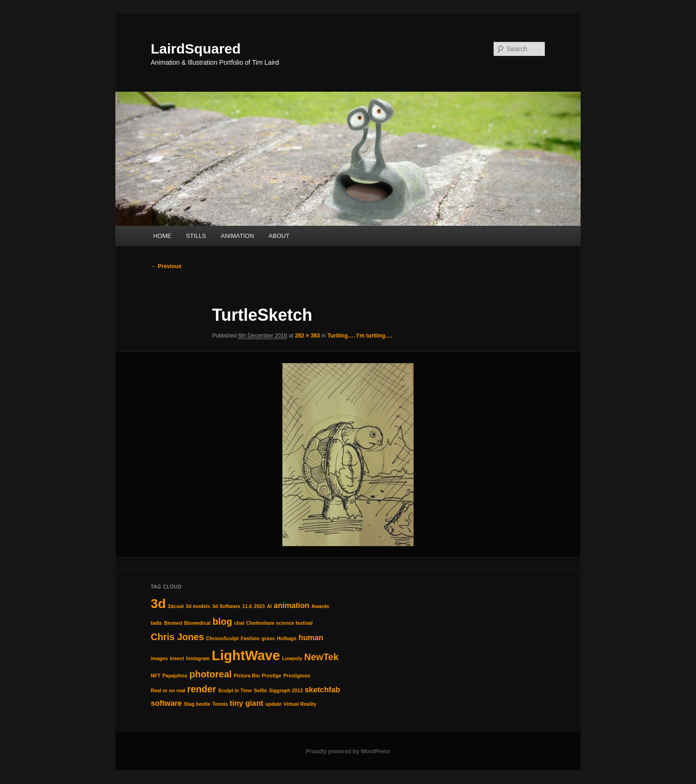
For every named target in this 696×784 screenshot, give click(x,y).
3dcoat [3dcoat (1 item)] (176, 606)
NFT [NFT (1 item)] (156, 676)
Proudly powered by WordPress (348, 751)
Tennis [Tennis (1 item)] (220, 704)
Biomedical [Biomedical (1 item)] (197, 623)
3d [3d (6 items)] (158, 604)
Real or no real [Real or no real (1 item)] (168, 690)
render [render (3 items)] (201, 689)
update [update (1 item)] (273, 704)
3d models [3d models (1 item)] (198, 606)
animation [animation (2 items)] (291, 605)
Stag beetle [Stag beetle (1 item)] (197, 704)
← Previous (166, 266)
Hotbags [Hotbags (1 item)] (287, 638)
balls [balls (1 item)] (156, 623)
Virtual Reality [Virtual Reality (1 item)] (300, 704)
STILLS (196, 236)
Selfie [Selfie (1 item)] (260, 690)
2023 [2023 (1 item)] (260, 606)
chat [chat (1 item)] (239, 623)
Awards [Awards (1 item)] (320, 606)
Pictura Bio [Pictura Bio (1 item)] (247, 676)
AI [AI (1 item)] (269, 606)
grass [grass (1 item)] (268, 638)
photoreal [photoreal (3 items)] (211, 674)
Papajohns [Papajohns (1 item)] (175, 676)
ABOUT (279, 236)
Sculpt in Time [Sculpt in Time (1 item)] (235, 690)
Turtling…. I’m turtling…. (360, 336)
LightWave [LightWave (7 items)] (246, 655)
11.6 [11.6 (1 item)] (247, 606)
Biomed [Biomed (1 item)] (173, 623)
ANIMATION (238, 236)
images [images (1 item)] (159, 658)
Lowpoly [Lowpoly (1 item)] (292, 658)
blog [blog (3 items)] (222, 622)
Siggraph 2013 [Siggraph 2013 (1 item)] (286, 690)
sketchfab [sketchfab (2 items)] (322, 689)
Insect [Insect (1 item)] (177, 658)
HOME (162, 236)
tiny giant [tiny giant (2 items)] (247, 703)
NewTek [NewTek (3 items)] (321, 657)
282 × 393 (308, 336)
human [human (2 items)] (311, 637)
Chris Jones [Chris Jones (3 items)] (177, 637)
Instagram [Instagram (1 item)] (198, 658)
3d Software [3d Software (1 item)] (226, 606)
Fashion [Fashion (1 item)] (250, 638)
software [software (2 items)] (166, 703)
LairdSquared (196, 49)
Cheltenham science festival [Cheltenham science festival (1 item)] (279, 623)
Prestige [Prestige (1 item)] (272, 676)
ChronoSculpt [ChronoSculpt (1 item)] (222, 638)
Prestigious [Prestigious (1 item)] (297, 676)
